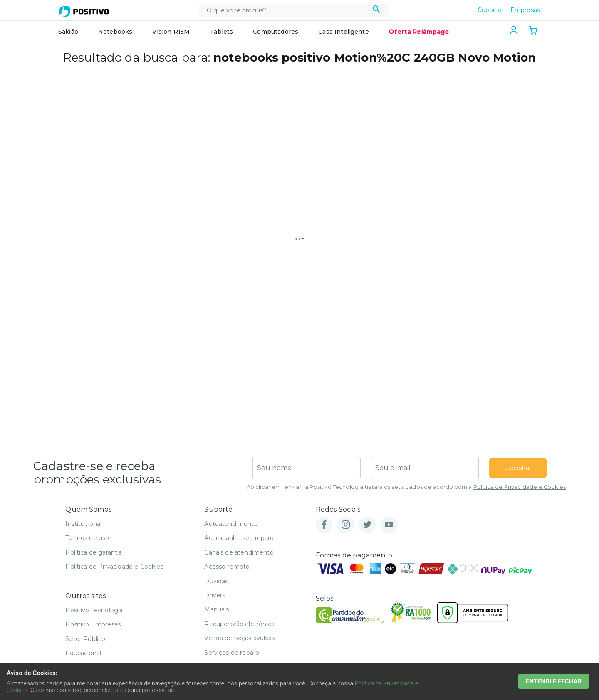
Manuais (217, 609)
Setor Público (85, 639)
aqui (121, 690)
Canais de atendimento (239, 552)
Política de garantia (94, 552)
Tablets (221, 32)
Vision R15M (171, 32)
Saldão (68, 32)
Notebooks (115, 32)
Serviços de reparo (232, 653)
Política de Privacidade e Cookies (520, 487)
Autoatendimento (231, 524)
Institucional (83, 524)
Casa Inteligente (344, 32)
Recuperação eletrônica (239, 624)
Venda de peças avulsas (239, 638)
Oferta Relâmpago (419, 32)
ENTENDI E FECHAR (557, 681)
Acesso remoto (227, 567)
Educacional (83, 653)
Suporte (490, 10)
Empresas (525, 10)
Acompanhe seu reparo (239, 538)
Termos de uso (87, 538)
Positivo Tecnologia (94, 610)
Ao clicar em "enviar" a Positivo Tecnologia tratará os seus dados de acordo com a (406, 487)
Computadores (276, 32)
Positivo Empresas (93, 624)
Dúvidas (216, 581)
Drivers (215, 595)
